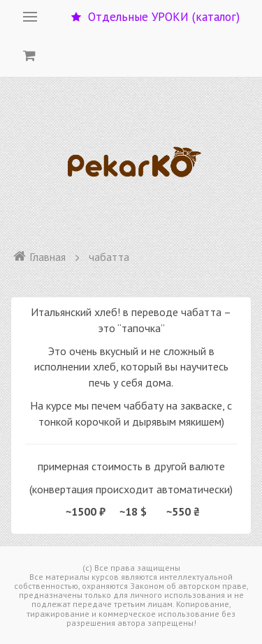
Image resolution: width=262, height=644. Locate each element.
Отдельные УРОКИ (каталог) (155, 17)
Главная (39, 257)
